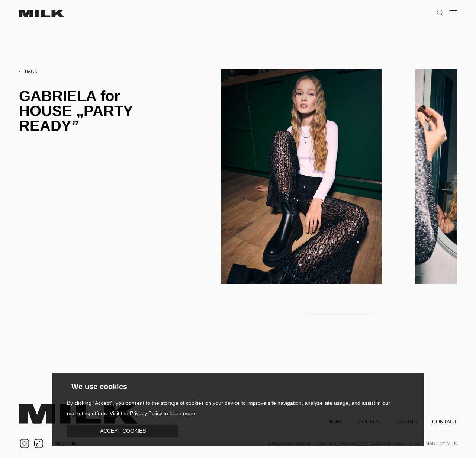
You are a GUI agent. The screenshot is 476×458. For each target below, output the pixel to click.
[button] (123, 431)
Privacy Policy (146, 413)
